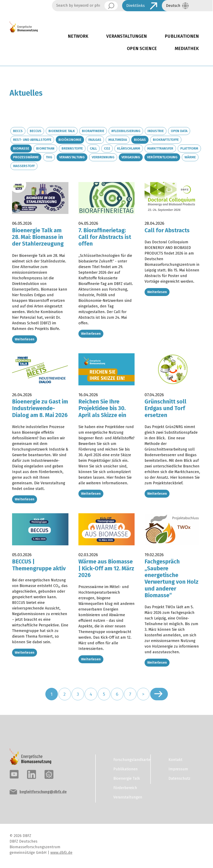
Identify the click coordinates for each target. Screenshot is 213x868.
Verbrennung (103, 157)
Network (78, 36)
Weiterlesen (25, 339)
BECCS (18, 131)
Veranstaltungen (127, 36)
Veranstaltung (72, 157)
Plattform (189, 148)
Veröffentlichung (162, 157)
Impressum (178, 769)
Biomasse (21, 148)
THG (49, 157)
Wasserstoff (24, 166)
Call (93, 148)
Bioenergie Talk (62, 131)
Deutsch (173, 6)
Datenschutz (179, 778)
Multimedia (118, 140)
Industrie (156, 131)
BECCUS (36, 131)
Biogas (140, 140)
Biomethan (45, 148)
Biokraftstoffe (166, 140)
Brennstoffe (72, 148)
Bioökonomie (70, 140)
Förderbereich (125, 788)
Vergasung (131, 157)
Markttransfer (160, 148)
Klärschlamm (129, 148)
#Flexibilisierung (126, 131)
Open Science (142, 49)
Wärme (190, 157)
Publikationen (126, 769)
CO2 (107, 148)
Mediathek (187, 49)
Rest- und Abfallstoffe (32, 140)
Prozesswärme (26, 157)
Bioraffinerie (93, 131)
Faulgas (95, 140)
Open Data (179, 131)
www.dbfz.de (61, 853)
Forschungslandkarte (129, 760)
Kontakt (175, 760)
